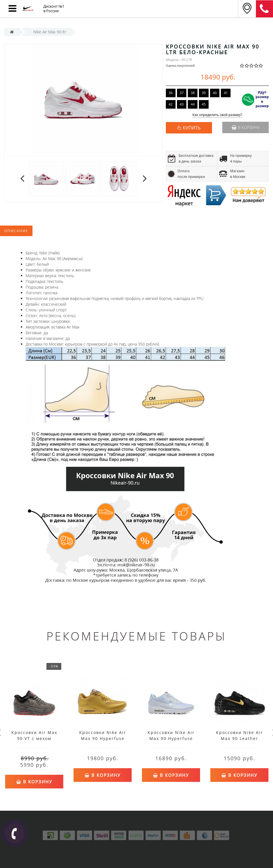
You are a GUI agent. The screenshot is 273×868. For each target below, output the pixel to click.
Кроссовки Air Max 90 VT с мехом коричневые (34, 738)
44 (193, 104)
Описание (16, 231)
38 (193, 93)
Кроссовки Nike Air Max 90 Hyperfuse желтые (103, 738)
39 (204, 93)
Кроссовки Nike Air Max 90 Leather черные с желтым (240, 738)
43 (182, 104)
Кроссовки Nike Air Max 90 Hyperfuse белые (171, 738)
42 (171, 104)
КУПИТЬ (191, 128)
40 (215, 93)
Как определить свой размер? (217, 115)
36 (171, 93)
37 (182, 93)
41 (226, 93)
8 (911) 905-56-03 (264, 9)
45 (204, 104)
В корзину (246, 127)
